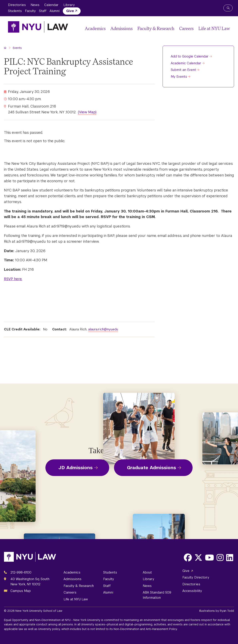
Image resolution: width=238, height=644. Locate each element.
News (35, 5)
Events (17, 48)
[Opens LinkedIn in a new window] (230, 557)
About (147, 572)
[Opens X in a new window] (198, 557)
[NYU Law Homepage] (38, 27)
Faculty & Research (156, 28)
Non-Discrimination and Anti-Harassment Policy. (146, 629)
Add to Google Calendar (190, 56)
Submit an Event (183, 70)
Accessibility (192, 591)
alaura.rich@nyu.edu (103, 329)
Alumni (55, 11)
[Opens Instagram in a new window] (220, 557)
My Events (179, 77)
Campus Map (21, 591)
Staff (43, 11)
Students (15, 11)
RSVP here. (13, 279)
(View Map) (87, 112)
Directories (17, 5)
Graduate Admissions (151, 468)
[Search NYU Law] (228, 8)
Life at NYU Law (214, 28)
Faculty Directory (196, 577)
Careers (186, 28)
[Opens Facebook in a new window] (188, 557)
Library (69, 5)
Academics (95, 28)
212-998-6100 (21, 572)
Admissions (121, 28)
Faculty (30, 11)
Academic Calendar (186, 63)
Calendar (51, 5)
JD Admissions (75, 468)
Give (70, 11)
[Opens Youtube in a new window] (209, 557)
